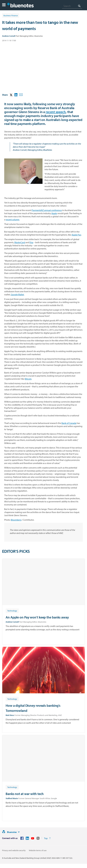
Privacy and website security (14, 850)
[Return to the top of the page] (47, 838)
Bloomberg (16, 520)
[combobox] (72, 6)
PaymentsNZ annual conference (47, 210)
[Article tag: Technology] (12, 611)
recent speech (56, 112)
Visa (31, 242)
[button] (4, 5)
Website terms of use (38, 850)
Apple (54, 213)
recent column (13, 220)
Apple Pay (76, 235)
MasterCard (20, 242)
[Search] (72, 6)
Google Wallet (17, 295)
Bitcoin (28, 379)
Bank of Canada (69, 423)
